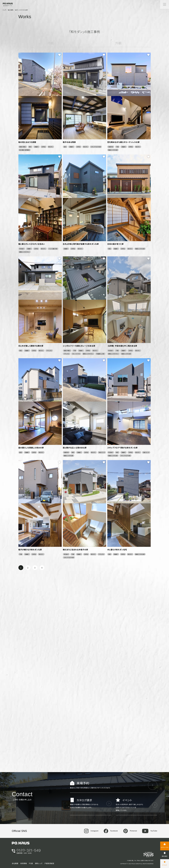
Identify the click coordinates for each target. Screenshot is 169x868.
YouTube (150, 831)
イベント (165, 865)
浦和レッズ (39, 863)
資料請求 (165, 856)
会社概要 (15, 863)
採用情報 (24, 863)
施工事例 (11, 10)
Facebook (111, 831)
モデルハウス (165, 847)
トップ (4, 10)
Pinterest (130, 831)
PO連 (31, 863)
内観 (51, 43)
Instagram (91, 831)
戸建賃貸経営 (49, 863)
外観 (118, 43)
